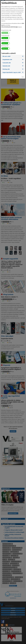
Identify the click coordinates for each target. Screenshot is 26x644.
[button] (7, 56)
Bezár (23, 77)
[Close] (24, 2)
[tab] (13, 56)
